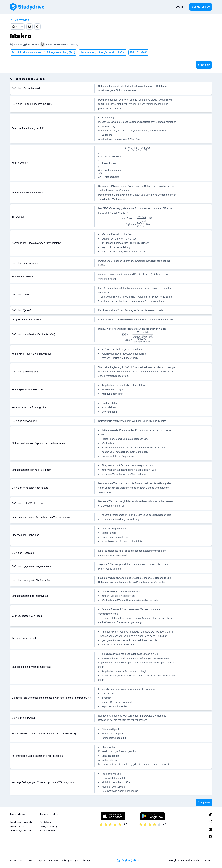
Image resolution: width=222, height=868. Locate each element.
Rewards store (17, 826)
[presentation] (138, 148)
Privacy (30, 860)
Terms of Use (16, 860)
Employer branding (48, 826)
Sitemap (86, 860)
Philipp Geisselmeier (57, 44)
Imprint (41, 860)
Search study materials (21, 822)
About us (53, 860)
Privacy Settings (70, 860)
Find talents (45, 822)
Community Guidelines (21, 831)
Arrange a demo (47, 831)
